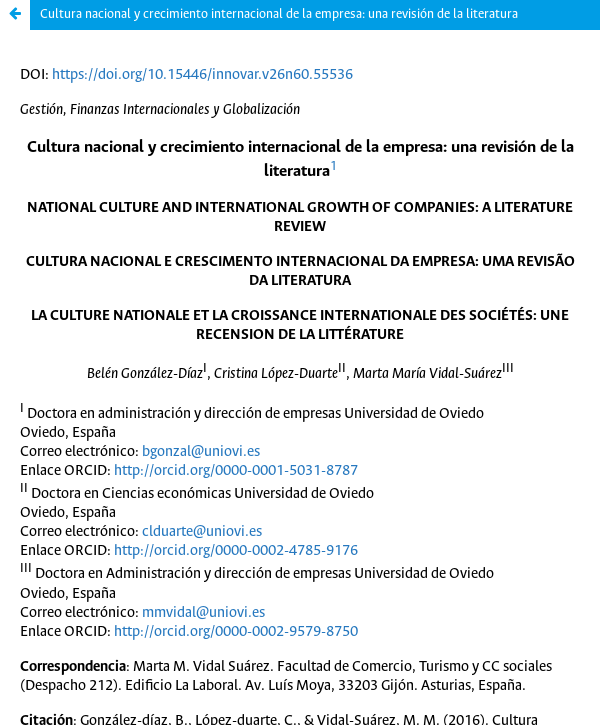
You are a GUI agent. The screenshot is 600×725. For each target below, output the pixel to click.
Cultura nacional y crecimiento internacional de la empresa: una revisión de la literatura (279, 14)
